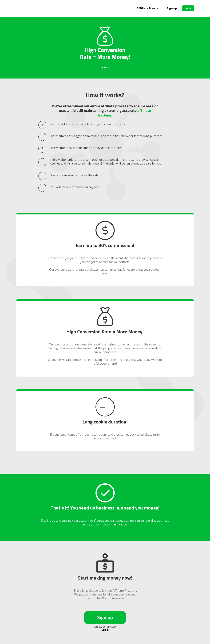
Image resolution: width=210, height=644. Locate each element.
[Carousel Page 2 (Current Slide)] (105, 68)
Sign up (172, 8)
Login (188, 8)
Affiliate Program (149, 8)
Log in (105, 630)
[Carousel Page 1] (102, 68)
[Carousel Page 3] (108, 68)
